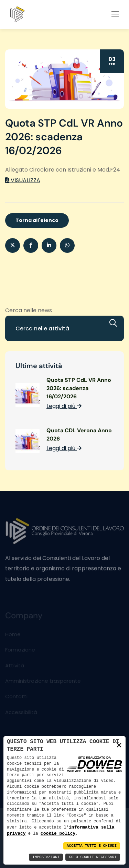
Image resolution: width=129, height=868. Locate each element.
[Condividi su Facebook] (31, 245)
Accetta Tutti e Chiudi (92, 846)
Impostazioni (46, 857)
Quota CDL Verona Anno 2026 (79, 435)
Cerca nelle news (29, 310)
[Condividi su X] (13, 245)
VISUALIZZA (23, 180)
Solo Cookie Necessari (93, 857)
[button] (67, 245)
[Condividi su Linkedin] (49, 245)
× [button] (119, 745)
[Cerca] (117, 323)
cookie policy (58, 833)
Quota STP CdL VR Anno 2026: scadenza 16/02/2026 (79, 388)
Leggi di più (64, 406)
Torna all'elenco (37, 220)
